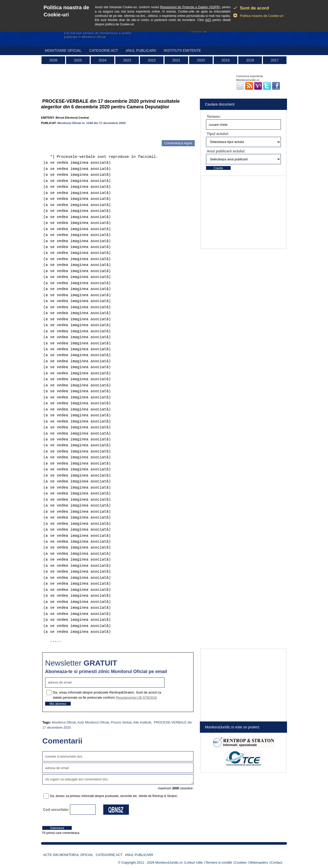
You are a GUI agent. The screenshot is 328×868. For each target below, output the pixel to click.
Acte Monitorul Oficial (93, 722)
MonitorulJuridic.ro (169, 862)
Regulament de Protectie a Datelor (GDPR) (190, 7)
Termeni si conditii (219, 862)
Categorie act (104, 50)
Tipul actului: (218, 134)
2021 (176, 60)
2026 (53, 60)
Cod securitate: (56, 810)
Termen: (214, 117)
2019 (225, 60)
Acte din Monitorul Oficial (68, 855)
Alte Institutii (142, 722)
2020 (201, 60)
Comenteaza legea (178, 143)
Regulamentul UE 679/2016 (136, 697)
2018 (250, 60)
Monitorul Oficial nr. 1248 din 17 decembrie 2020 (91, 123)
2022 (152, 60)
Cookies (241, 862)
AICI (208, 20)
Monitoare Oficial (63, 50)
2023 (127, 60)
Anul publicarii (141, 50)
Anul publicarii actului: (226, 151)
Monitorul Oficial (64, 722)
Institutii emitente (182, 50)
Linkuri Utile (194, 862)
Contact (277, 862)
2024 (102, 60)
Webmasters (259, 862)
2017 (275, 60)
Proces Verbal (121, 722)
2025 (78, 60)
